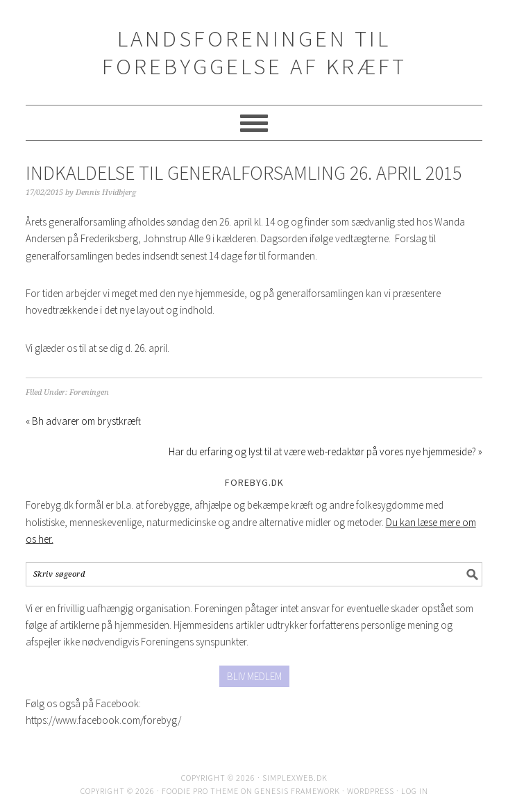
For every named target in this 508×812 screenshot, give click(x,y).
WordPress (371, 791)
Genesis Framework (297, 791)
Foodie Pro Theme (200, 791)
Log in (415, 791)
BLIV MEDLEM (254, 676)
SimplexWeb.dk (295, 778)
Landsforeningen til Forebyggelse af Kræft (254, 52)
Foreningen (89, 392)
